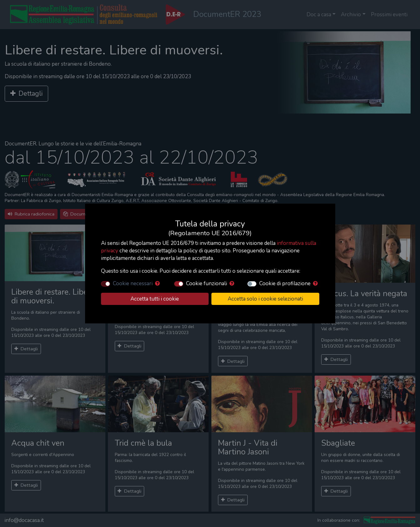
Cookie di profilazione (285, 284)
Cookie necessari (133, 284)
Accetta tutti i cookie (155, 299)
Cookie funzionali (207, 284)
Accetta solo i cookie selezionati (265, 299)
